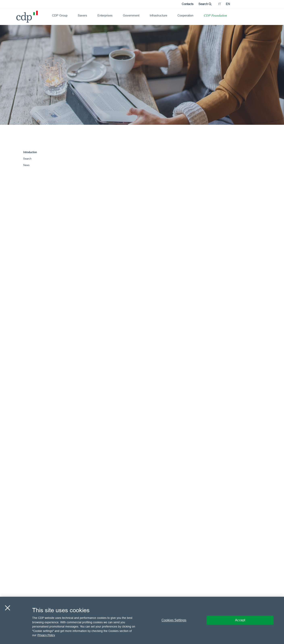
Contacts (188, 4)
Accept (240, 620)
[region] (142, 620)
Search (205, 4)
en (228, 4)
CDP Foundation (215, 16)
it (220, 4)
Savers (82, 15)
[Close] (7, 608)
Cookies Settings (174, 620)
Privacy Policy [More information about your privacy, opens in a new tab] (46, 635)
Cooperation (185, 15)
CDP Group (60, 15)
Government (131, 15)
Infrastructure (158, 15)
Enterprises (105, 15)
